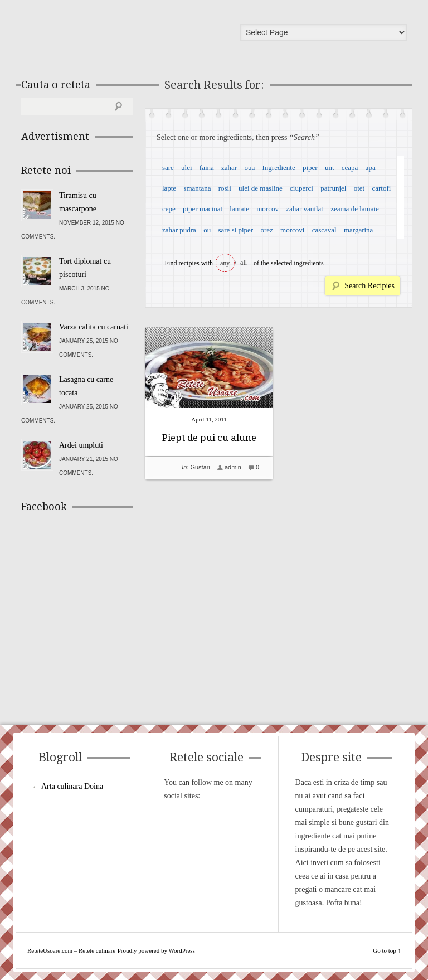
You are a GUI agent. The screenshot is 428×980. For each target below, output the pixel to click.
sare (168, 168)
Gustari (200, 467)
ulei (187, 168)
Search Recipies (369, 286)
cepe (169, 209)
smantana (197, 188)
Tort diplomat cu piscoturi (85, 268)
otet (359, 188)
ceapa (350, 168)
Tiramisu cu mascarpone (78, 202)
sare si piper (235, 230)
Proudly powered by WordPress (156, 950)
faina (207, 168)
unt (330, 168)
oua (249, 168)
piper (310, 168)
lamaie (239, 209)
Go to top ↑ (387, 950)
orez (266, 230)
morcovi (292, 230)
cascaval (324, 230)
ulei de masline (261, 188)
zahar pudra (179, 230)
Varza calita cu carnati (94, 327)
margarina (358, 230)
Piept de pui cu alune (209, 438)
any (225, 263)
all (244, 263)
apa (371, 168)
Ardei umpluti (81, 445)
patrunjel (333, 188)
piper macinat (203, 209)
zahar (229, 168)
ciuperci (301, 188)
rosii (225, 188)
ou (207, 230)
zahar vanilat (305, 209)
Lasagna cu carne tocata (86, 386)
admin (233, 467)
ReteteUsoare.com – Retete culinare (101, 35)
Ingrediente (278, 168)
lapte (169, 188)
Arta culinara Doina (72, 786)
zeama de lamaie (355, 209)
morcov (267, 209)
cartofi (381, 188)
